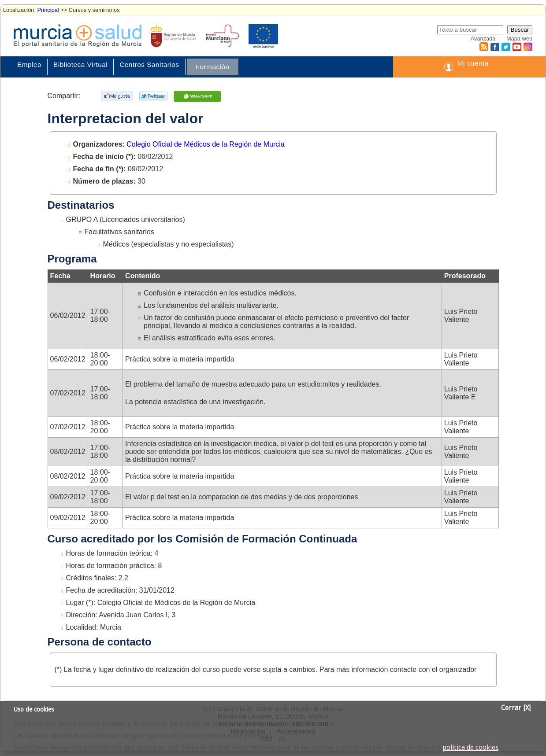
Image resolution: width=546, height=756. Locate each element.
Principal (48, 10)
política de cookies (470, 748)
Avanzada (483, 39)
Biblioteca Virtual (80, 65)
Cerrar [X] (516, 708)
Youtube (516, 47)
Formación (213, 67)
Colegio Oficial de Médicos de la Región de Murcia (205, 144)
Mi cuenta (473, 63)
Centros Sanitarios (149, 65)
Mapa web (519, 39)
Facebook (494, 47)
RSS (483, 47)
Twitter (506, 47)
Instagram (527, 47)
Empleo (29, 65)
